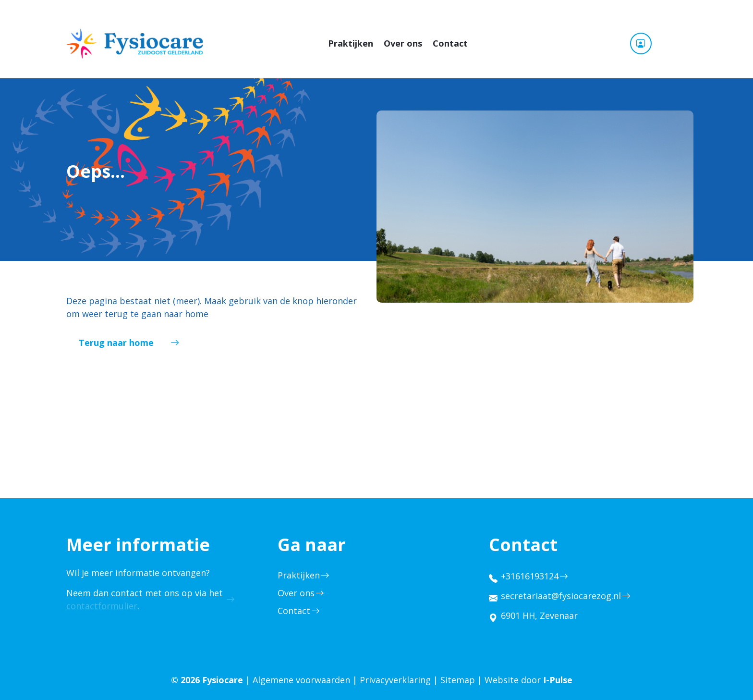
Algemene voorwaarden (301, 680)
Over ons (403, 43)
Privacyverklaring (395, 680)
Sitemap (458, 680)
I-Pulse (558, 680)
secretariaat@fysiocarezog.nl (561, 596)
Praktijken (351, 43)
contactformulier (102, 606)
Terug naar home (116, 343)
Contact (450, 43)
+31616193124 (530, 576)
